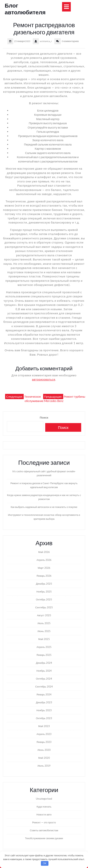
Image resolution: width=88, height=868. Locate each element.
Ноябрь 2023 (44, 710)
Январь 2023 (44, 742)
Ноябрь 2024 (44, 671)
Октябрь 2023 (44, 718)
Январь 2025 (44, 655)
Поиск (44, 417)
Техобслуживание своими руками (44, 838)
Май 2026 (44, 552)
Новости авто (44, 814)
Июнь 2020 (44, 750)
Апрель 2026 (44, 560)
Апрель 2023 (44, 734)
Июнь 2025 (44, 631)
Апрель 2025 (44, 647)
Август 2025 (44, 615)
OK (45, 863)
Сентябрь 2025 (44, 607)
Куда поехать (44, 807)
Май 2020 (44, 758)
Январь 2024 (44, 694)
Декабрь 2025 (44, 584)
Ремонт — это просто (44, 822)
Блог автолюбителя (25, 9)
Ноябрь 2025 (44, 592)
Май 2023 (44, 726)
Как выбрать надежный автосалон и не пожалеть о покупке (44, 507)
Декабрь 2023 (44, 702)
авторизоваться (44, 379)
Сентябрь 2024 (44, 687)
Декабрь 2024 (44, 663)
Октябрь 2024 (44, 679)
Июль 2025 (44, 623)
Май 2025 (44, 639)
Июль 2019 (44, 766)
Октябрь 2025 (44, 599)
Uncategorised (44, 799)
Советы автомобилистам (44, 830)
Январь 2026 (44, 576)
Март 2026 (44, 568)
